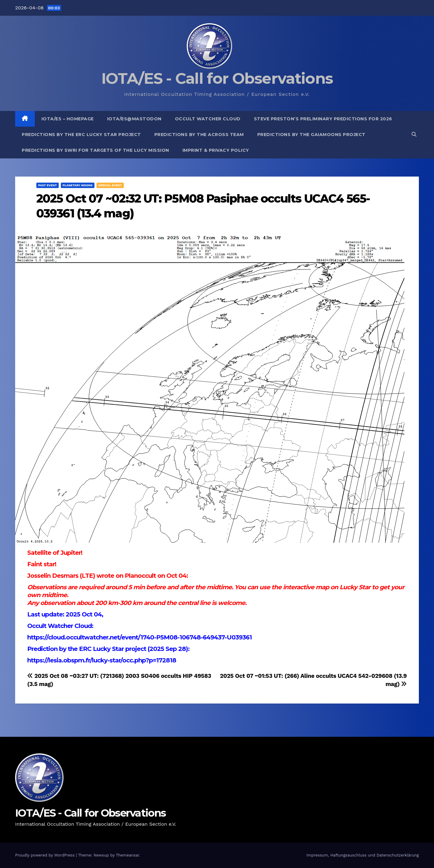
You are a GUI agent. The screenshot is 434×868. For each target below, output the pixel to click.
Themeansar (128, 855)
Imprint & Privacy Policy (216, 150)
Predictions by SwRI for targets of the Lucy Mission (95, 150)
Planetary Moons (78, 185)
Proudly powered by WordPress (46, 855)
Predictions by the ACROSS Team (199, 135)
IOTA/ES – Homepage (68, 119)
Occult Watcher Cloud (208, 119)
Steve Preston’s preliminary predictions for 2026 (323, 119)
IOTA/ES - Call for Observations (217, 78)
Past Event (48, 185)
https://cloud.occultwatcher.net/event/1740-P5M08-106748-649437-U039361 (140, 637)
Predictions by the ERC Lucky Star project (81, 135)
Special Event (110, 185)
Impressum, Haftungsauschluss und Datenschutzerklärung (363, 855)
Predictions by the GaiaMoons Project (311, 135)
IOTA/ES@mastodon (134, 119)
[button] (414, 134)
